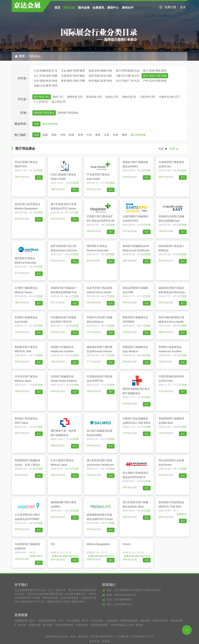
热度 (161, 149)
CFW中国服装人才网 (122, 625)
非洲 (115, 135)
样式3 (62, 621)
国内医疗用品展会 (68, 113)
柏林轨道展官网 (47, 621)
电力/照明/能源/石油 (128, 71)
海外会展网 (73, 621)
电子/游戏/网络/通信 (155, 71)
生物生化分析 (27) (169, 97)
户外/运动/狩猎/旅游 (155, 81)
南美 (98, 135)
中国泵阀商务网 (64, 625)
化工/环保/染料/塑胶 (46, 76)
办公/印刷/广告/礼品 (128, 81)
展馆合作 (128, 8)
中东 (89, 135)
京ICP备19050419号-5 (102, 637)
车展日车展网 (160, 621)
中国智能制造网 (129, 621)
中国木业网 (82, 625)
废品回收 (48, 625)
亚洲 (80, 135)
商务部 (139, 625)
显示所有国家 (138, 135)
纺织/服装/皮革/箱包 (100, 81)
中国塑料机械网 (99, 625)
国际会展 (69, 8)
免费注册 (171, 7)
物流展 (22, 625)
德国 (45, 135)
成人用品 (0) (59, 102)
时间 (172, 149)
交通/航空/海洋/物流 (73, 76)
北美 (107, 135)
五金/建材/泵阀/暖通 (73, 71)
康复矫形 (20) (75, 97)
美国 (54, 135)
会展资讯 (98, 8)
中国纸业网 (34, 625)
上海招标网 (112, 621)
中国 (63, 135)
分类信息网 (97, 621)
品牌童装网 (176, 621)
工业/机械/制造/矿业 (46, 71)
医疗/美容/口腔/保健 (155, 76)
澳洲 (124, 135)
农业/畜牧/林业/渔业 (46, 81)
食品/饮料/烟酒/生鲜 (100, 71)
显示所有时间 (50, 124)
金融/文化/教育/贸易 (46, 86)
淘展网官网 (21, 621)
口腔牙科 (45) (148, 97)
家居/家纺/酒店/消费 (73, 81)
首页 (57, 8)
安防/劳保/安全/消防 (100, 76)
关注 (39, 177)
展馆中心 (113, 8)
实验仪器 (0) (129, 97)
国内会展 (84, 8)
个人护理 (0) (41, 102)
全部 (36, 124)
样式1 (33, 621)
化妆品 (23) (112, 97)
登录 (183, 7)
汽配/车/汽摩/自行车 (128, 76)
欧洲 (72, 135)
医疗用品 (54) (42, 97)
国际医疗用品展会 (44, 113)
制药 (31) (58, 97)
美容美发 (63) (94, 97)
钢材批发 (146, 621)
